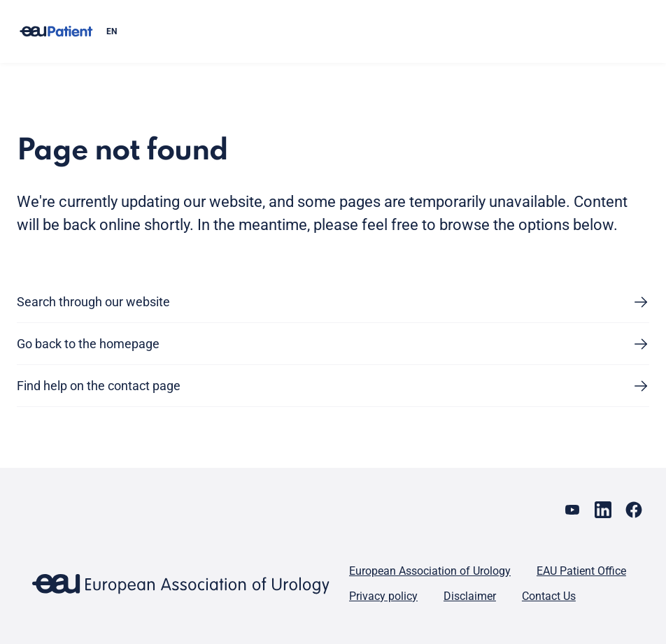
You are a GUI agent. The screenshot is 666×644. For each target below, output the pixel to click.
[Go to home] (56, 32)
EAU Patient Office (581, 571)
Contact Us (549, 596)
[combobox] (372, 31)
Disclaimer (470, 596)
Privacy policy (383, 596)
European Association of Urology (430, 571)
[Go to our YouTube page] (572, 510)
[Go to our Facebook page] (634, 510)
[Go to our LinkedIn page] (603, 510)
